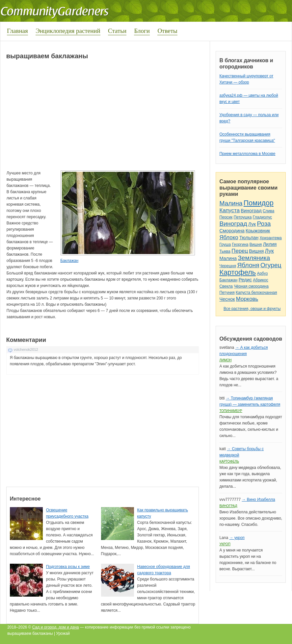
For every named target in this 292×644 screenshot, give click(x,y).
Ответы (167, 31)
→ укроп (237, 538)
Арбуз (262, 273)
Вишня (256, 245)
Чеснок (227, 299)
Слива (268, 211)
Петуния (227, 293)
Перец (240, 251)
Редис (245, 280)
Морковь (247, 299)
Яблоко (229, 237)
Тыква (225, 251)
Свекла (226, 286)
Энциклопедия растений (68, 31)
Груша (225, 245)
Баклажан (69, 261)
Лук (252, 224)
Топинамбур (231, 411)
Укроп (225, 544)
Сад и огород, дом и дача (56, 627)
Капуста (229, 210)
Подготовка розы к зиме (68, 567)
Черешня (228, 266)
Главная (17, 31)
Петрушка (243, 217)
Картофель (238, 272)
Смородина (232, 231)
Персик (226, 217)
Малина (231, 203)
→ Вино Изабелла (258, 500)
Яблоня (248, 265)
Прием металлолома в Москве (247, 154)
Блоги (142, 31)
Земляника (254, 258)
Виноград (251, 211)
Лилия (270, 244)
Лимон (225, 360)
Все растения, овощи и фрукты (252, 309)
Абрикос (260, 280)
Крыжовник (258, 231)
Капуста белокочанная (256, 293)
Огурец (271, 265)
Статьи (117, 31)
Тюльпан (249, 238)
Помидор (259, 203)
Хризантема (271, 238)
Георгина (240, 245)
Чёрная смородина (251, 286)
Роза (264, 224)
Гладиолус (262, 217)
